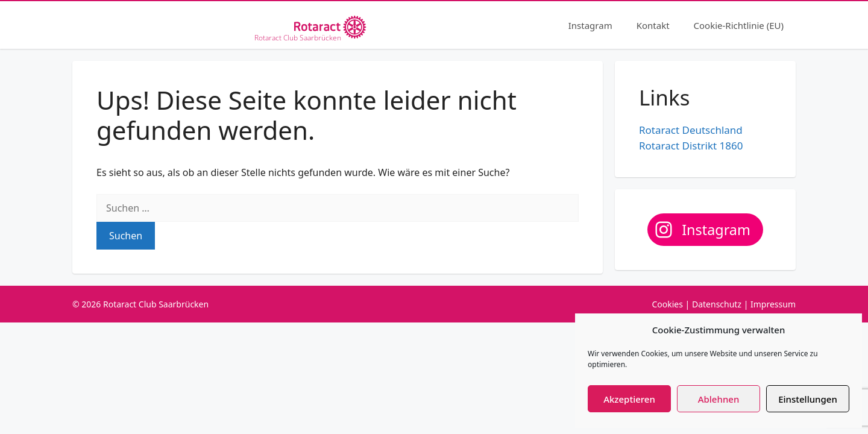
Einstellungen (808, 399)
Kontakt (653, 25)
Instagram (590, 25)
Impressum (773, 304)
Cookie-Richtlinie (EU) (739, 25)
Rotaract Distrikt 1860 (691, 146)
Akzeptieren (629, 399)
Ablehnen (719, 399)
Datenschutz (717, 304)
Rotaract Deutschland (691, 130)
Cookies (667, 304)
